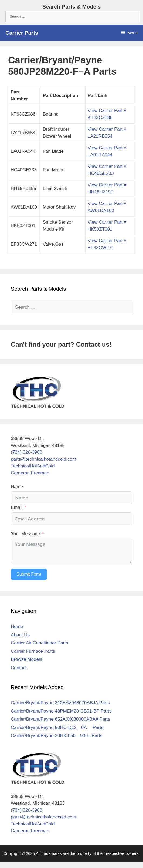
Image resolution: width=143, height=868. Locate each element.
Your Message (25, 534)
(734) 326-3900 (26, 452)
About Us (20, 635)
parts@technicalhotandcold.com (43, 459)
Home (17, 626)
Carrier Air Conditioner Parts (40, 643)
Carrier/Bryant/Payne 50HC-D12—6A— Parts (57, 728)
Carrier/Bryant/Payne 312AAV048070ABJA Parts (60, 703)
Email (17, 507)
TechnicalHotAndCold (33, 466)
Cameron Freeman (30, 473)
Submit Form (29, 574)
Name (17, 487)
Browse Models (26, 659)
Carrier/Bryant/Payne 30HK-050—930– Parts (57, 736)
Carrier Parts (22, 33)
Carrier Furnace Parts (33, 651)
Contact (19, 668)
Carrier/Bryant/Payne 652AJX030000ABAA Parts (61, 719)
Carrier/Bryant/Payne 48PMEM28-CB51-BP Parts (61, 711)
